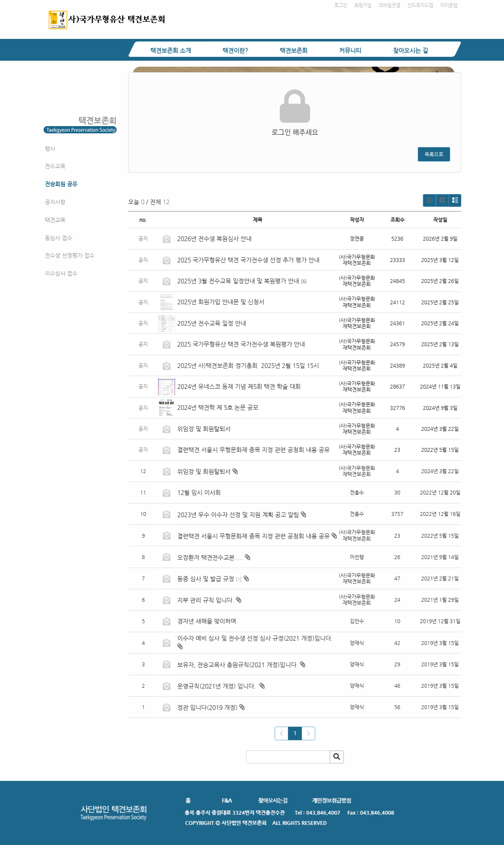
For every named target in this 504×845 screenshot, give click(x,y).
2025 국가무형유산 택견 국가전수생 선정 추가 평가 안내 (248, 260)
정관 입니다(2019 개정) (207, 707)
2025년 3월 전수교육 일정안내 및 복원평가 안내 (238, 281)
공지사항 (55, 202)
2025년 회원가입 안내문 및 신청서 (221, 302)
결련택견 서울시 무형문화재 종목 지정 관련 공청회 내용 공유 (253, 450)
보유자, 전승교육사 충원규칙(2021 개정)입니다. (238, 665)
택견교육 (55, 220)
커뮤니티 (350, 50)
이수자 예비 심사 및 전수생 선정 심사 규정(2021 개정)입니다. (256, 638)
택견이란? (235, 50)
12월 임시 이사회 (200, 492)
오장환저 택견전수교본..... (210, 557)
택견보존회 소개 (171, 50)
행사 (50, 149)
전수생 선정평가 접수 (70, 255)
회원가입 (363, 5)
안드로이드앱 (420, 5)
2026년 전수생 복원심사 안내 (214, 238)
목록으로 (434, 154)
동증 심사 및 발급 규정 (206, 579)
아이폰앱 (449, 5)
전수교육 (55, 166)
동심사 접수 (59, 238)
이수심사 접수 (61, 273)
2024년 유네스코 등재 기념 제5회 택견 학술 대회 (239, 386)
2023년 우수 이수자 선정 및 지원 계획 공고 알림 (238, 515)
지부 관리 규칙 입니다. (206, 600)
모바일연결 (390, 5)
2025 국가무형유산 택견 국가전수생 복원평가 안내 (241, 344)
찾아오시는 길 (410, 50)
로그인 (341, 5)
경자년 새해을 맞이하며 (207, 621)
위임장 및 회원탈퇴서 (204, 429)
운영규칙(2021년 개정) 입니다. (217, 686)
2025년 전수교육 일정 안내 (212, 323)
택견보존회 (294, 50)
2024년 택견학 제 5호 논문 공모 (218, 407)
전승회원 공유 (61, 184)
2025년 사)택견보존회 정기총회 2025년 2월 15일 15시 (248, 365)
